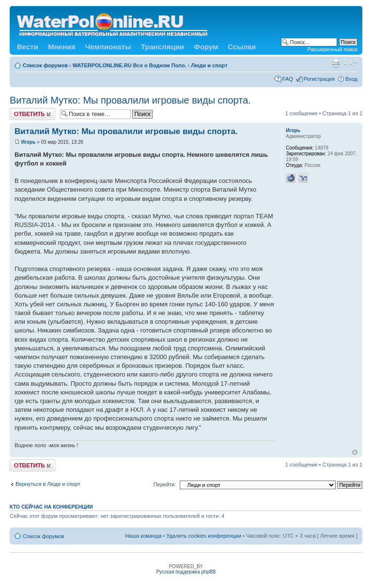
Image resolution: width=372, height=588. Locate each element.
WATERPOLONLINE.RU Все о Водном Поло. (130, 65)
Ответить (32, 114)
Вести (28, 47)
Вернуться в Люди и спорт (48, 484)
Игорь (29, 142)
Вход (351, 79)
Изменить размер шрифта (350, 63)
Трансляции (163, 47)
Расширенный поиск (332, 49)
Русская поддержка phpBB (186, 572)
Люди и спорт (209, 65)
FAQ (288, 79)
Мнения (62, 47)
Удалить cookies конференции (204, 536)
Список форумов (45, 65)
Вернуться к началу (355, 452)
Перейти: (165, 484)
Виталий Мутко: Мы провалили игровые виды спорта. (130, 100)
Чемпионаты (108, 47)
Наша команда (143, 536)
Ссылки (242, 47)
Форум (206, 47)
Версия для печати (336, 63)
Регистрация (319, 79)
